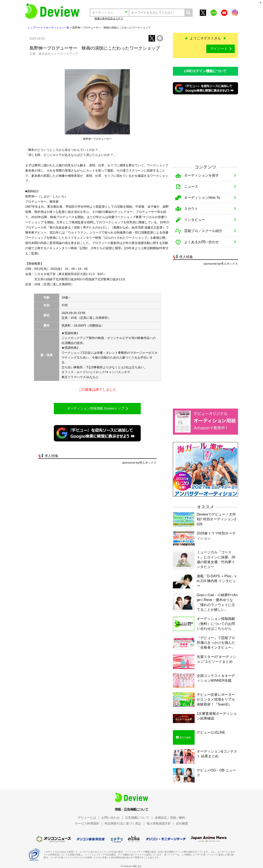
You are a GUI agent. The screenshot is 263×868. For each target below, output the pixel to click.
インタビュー (195, 220)
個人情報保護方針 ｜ (161, 823)
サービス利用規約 (87, 823)
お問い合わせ (111, 818)
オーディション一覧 (58, 28)
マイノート (219, 49)
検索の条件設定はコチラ (109, 18)
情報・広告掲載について (132, 809)
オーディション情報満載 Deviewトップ (96, 408)
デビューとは (87, 818)
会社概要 (182, 823)
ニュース (191, 186)
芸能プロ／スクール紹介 (203, 231)
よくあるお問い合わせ (202, 242)
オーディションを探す (202, 175)
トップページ (35, 28)
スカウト (191, 209)
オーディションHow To (202, 198)
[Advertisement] (205, 129)
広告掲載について (137, 818)
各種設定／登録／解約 (170, 818)
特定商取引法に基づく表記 (123, 823)
